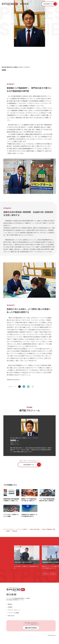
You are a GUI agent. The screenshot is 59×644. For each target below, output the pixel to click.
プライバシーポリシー (13, 610)
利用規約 (10, 607)
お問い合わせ (11, 616)
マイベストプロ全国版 (13, 613)
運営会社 (10, 604)
